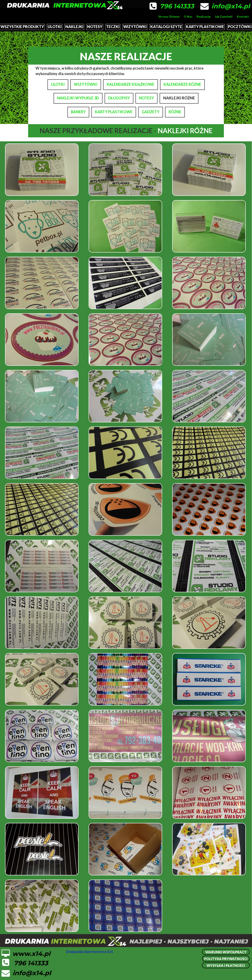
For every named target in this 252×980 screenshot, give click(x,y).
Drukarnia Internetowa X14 (89, 952)
